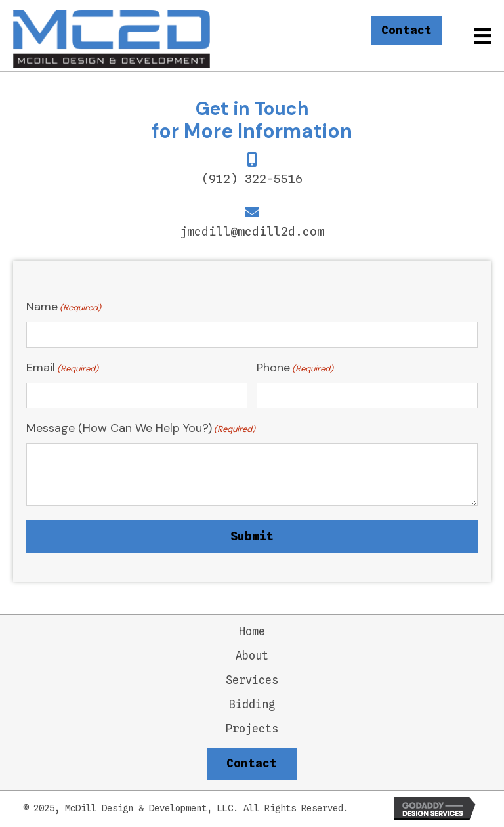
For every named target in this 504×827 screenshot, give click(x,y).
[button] (407, 31)
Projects (252, 729)
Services (252, 680)
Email (62, 368)
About (252, 656)
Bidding (252, 705)
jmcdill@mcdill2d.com (252, 231)
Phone (295, 368)
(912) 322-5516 (252, 179)
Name (64, 307)
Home (252, 632)
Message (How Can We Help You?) (141, 428)
